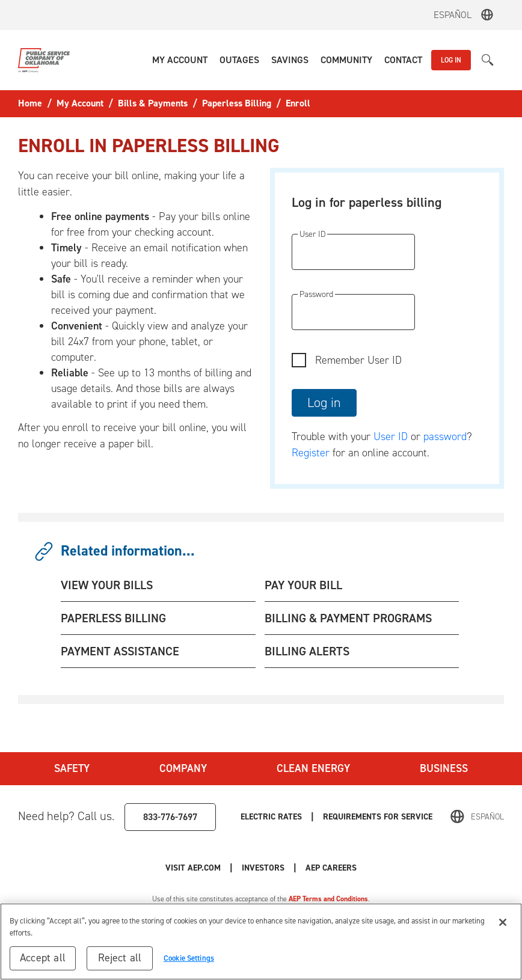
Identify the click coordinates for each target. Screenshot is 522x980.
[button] (180, 60)
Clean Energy (313, 768)
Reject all (120, 958)
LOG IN (451, 60)
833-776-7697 (170, 817)
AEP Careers (331, 868)
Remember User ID (358, 360)
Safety (72, 768)
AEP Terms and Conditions (328, 899)
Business (444, 768)
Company (183, 768)
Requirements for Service (378, 817)
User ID (391, 436)
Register (311, 453)
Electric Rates (271, 817)
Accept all (43, 958)
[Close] (503, 922)
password (445, 436)
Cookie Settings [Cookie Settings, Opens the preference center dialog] (189, 958)
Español (453, 15)
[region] (261, 942)
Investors (263, 868)
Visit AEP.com (193, 868)
